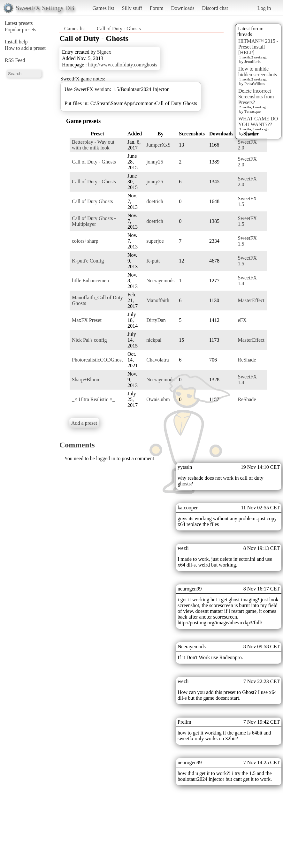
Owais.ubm (158, 399)
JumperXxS (158, 145)
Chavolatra (157, 360)
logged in (106, 458)
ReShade (247, 360)
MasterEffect (251, 300)
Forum (157, 8)
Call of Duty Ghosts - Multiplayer (94, 221)
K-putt (153, 261)
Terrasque (252, 111)
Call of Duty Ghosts (92, 201)
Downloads (183, 8)
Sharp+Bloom (86, 380)
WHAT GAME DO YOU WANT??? (258, 122)
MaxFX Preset (87, 320)
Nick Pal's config (89, 340)
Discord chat (215, 8)
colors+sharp (85, 241)
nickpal (154, 340)
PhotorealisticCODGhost (97, 360)
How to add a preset (25, 48)
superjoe (155, 241)
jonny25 (155, 162)
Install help (16, 42)
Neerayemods (160, 281)
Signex (104, 52)
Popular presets (20, 30)
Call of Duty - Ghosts (119, 29)
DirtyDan (156, 320)
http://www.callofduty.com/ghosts (123, 65)
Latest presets (19, 23)
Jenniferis (252, 61)
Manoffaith (158, 300)
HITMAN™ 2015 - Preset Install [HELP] (258, 47)
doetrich (155, 201)
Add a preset (84, 423)
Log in (264, 8)
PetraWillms (255, 84)
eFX (242, 320)
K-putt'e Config (88, 261)
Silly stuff (132, 8)
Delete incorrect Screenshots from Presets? (256, 97)
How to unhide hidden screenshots (258, 72)
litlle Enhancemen (90, 281)
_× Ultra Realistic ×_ (93, 399)
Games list (103, 8)
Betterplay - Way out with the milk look (93, 145)
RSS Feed (15, 60)
